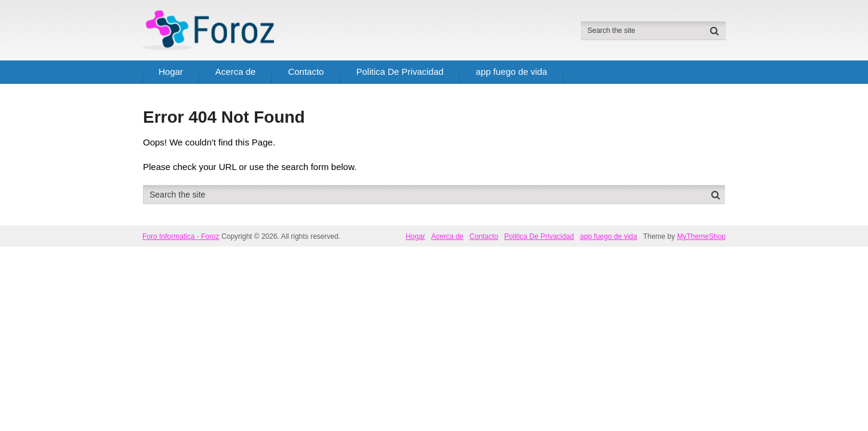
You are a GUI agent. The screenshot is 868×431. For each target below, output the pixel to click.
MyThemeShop (701, 236)
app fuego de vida (511, 72)
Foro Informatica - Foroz (181, 236)
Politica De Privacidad (400, 72)
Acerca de (236, 72)
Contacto (306, 72)
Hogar (171, 72)
